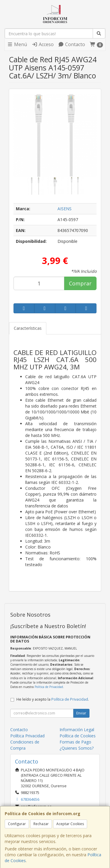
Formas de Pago (75, 742)
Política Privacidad (27, 736)
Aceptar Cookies (70, 824)
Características (28, 328)
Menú (17, 44)
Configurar (17, 824)
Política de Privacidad (49, 687)
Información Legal (77, 730)
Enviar (81, 713)
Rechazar (41, 824)
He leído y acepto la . (53, 699)
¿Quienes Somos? (77, 748)
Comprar (80, 283)
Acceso (43, 44)
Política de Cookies (78, 736)
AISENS (65, 209)
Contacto (72, 44)
